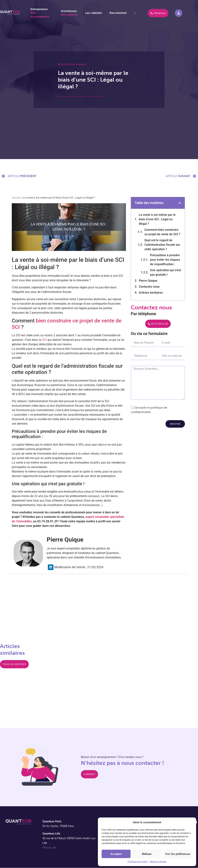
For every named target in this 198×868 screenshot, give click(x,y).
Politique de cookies (138, 862)
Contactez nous (149, 287)
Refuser (147, 854)
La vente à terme (72, 621)
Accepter (116, 854)
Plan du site (49, 848)
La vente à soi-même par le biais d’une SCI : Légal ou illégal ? (157, 219)
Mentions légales (158, 862)
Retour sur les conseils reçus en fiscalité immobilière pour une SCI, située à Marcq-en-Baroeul (156, 652)
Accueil (16, 198)
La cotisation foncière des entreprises (151, 635)
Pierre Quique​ (148, 281)
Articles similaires (151, 293)
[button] (180, 203)
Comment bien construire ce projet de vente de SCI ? (162, 232)
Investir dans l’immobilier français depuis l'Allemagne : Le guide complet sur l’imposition (153, 670)
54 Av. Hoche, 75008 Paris (58, 826)
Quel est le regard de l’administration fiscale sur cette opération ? (162, 245)
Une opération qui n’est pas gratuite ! (165, 272)
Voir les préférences (178, 854)
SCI (44, 340)
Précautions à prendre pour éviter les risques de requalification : (165, 260)
